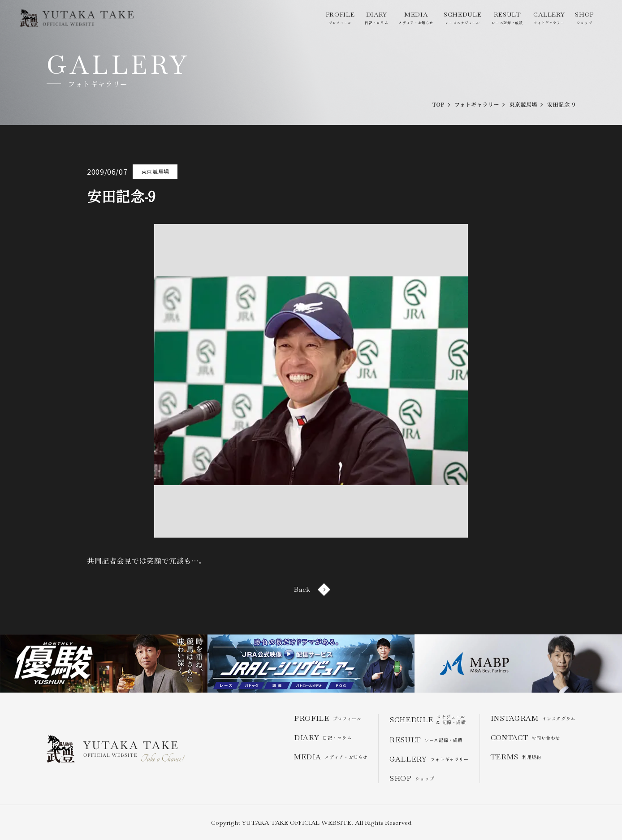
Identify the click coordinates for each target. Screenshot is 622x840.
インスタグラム (533, 718)
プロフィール (340, 18)
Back (311, 589)
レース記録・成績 (507, 18)
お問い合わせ (525, 738)
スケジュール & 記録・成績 (428, 719)
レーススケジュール (462, 18)
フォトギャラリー (549, 18)
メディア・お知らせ (416, 18)
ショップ (584, 18)
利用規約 (516, 757)
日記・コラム (376, 18)
